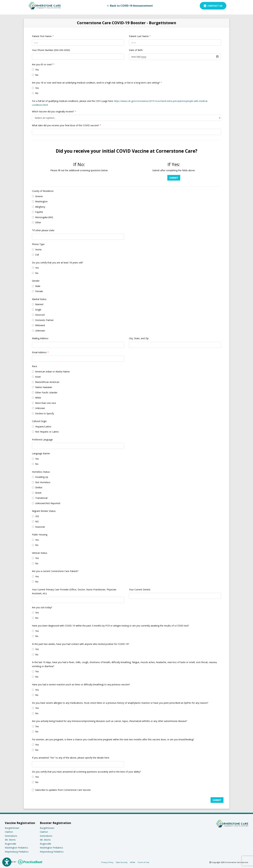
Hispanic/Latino (43, 427)
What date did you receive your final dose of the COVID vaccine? (66, 125)
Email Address (39, 352)
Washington (41, 201)
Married (39, 304)
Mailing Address (40, 338)
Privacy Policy (107, 862)
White (38, 398)
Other (38, 222)
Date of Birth (136, 50)
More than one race (46, 403)
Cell (37, 255)
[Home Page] (45, 5)
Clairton (9, 832)
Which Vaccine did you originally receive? (53, 111)
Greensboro (11, 836)
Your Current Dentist (140, 589)
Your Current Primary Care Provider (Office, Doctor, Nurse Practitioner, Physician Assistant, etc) (74, 592)
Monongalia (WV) (44, 217)
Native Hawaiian (44, 387)
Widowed (40, 325)
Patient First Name (42, 36)
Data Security (122, 862)
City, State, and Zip (139, 338)
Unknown (40, 331)
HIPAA (132, 862)
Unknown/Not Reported (48, 503)
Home (38, 249)
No (37, 75)
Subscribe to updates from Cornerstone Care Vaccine (63, 790)
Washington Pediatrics (16, 848)
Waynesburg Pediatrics (17, 852)
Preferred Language (42, 440)
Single (38, 310)
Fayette (39, 212)
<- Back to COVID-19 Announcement (131, 5)
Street (38, 493)
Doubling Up (42, 477)
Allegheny (40, 207)
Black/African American (47, 382)
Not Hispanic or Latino (47, 432)
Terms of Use (143, 862)
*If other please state (43, 230)
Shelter (39, 487)
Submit (174, 178)
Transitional (41, 498)
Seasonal (40, 527)
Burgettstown (12, 828)
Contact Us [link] (213, 6)
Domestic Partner (44, 320)
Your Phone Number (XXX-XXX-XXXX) (51, 50)
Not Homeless (43, 482)
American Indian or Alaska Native (52, 372)
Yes (37, 70)
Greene (39, 196)
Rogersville (10, 844)
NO (37, 521)
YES (37, 516)
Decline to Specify (45, 413)
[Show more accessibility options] (7, 862)
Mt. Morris (10, 840)
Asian (38, 377)
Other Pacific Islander (46, 392)
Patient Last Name (139, 36)
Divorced (40, 315)
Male (38, 286)
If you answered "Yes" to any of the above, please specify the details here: (71, 758)
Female (39, 291)
